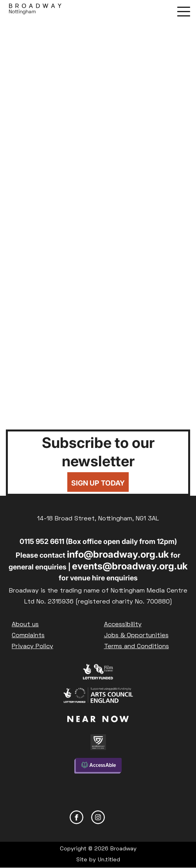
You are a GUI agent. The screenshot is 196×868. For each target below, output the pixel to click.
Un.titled (109, 860)
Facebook (76, 817)
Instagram (98, 817)
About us (25, 625)
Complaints (28, 636)
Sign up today (98, 483)
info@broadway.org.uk (118, 554)
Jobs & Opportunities (136, 636)
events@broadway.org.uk (130, 566)
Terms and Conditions (137, 647)
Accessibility (123, 625)
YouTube (120, 817)
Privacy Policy (32, 647)
